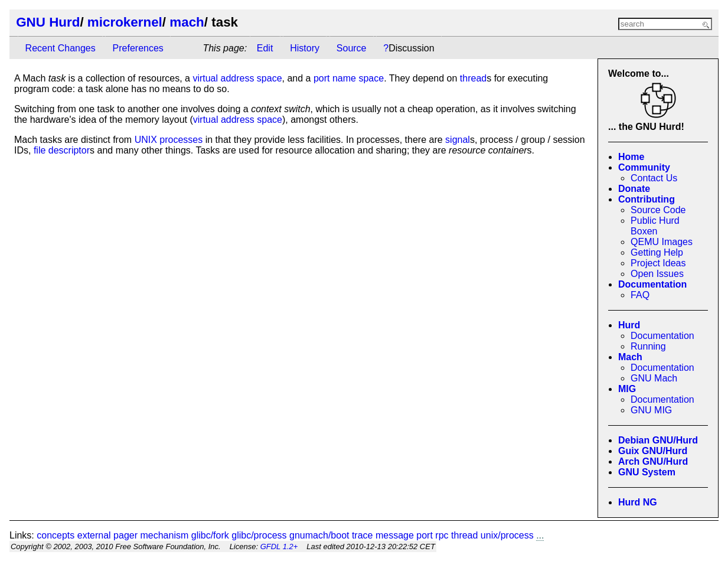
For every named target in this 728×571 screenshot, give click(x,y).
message (395, 535)
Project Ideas (658, 263)
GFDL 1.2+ (279, 546)
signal (458, 140)
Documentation (652, 284)
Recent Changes (61, 48)
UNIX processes (169, 140)
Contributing (647, 199)
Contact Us (654, 178)
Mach (630, 357)
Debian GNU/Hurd (658, 440)
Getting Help (657, 252)
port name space (349, 78)
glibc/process (259, 535)
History (305, 48)
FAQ (640, 295)
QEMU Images (662, 242)
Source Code (658, 210)
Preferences (138, 48)
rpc (442, 535)
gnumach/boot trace (331, 535)
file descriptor (62, 150)
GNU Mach (654, 378)
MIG (627, 389)
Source (352, 48)
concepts (56, 535)
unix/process (507, 535)
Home (631, 157)
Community (644, 167)
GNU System (647, 472)
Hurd (629, 325)
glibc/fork (210, 535)
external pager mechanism (133, 535)
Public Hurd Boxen (655, 226)
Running (648, 346)
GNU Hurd (48, 22)
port (425, 535)
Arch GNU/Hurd (653, 461)
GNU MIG (651, 410)
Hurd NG (638, 502)
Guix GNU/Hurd (653, 451)
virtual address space (237, 78)
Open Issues (657, 274)
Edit (265, 48)
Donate (634, 189)
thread (473, 78)
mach (187, 22)
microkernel (125, 22)
